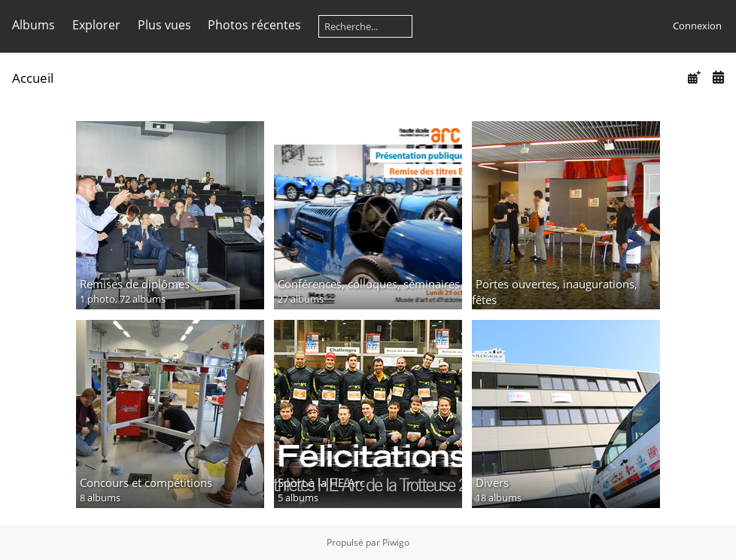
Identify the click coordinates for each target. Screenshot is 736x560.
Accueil (33, 78)
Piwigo (396, 542)
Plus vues (164, 25)
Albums (33, 25)
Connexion (697, 26)
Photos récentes (254, 25)
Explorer (96, 25)
